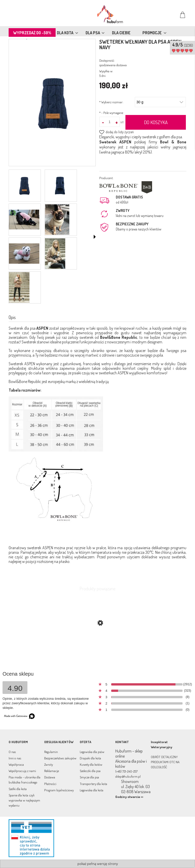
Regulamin (51, 752)
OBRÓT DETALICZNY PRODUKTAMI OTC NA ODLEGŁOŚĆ (165, 762)
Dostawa (50, 777)
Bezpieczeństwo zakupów (60, 758)
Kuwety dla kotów (91, 764)
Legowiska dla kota (92, 790)
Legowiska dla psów (92, 752)
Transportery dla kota (93, 784)
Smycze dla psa (89, 777)
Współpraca (16, 764)
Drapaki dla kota (90, 758)
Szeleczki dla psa (90, 771)
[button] (95, 237)
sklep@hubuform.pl (128, 776)
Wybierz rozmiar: (111, 102)
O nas (12, 752)
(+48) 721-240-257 (126, 771)
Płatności (50, 784)
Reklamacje (52, 771)
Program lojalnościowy (59, 790)
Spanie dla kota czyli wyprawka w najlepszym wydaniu (24, 800)
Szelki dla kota (18, 789)
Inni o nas (15, 758)
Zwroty (48, 764)
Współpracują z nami (22, 771)
